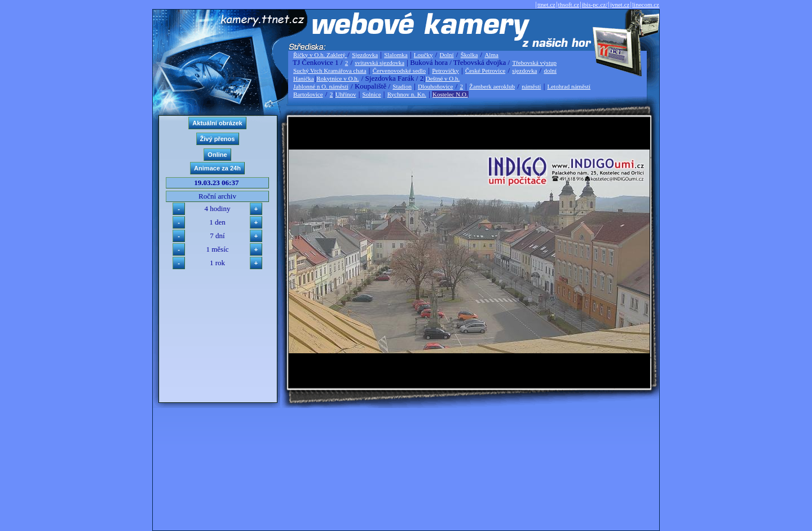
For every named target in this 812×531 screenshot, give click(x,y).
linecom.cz (646, 5)
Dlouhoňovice (435, 86)
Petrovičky (445, 71)
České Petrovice (485, 71)
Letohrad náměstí (569, 86)
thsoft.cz (569, 5)
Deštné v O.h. (443, 78)
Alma (491, 55)
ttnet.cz (546, 5)
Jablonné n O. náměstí (321, 86)
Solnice (372, 94)
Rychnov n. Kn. (407, 94)
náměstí (531, 86)
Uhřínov (346, 94)
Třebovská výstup (534, 63)
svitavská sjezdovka (379, 63)
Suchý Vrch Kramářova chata (330, 71)
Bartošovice (308, 94)
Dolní (447, 55)
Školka (469, 55)
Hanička (304, 78)
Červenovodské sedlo (399, 71)
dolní (550, 71)
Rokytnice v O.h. (337, 78)
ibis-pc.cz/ (595, 5)
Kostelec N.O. (450, 94)
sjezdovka (524, 71)
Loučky (423, 55)
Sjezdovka (365, 55)
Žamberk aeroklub (492, 86)
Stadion (402, 86)
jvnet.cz (620, 5)
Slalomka (396, 55)
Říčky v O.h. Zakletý (320, 55)
